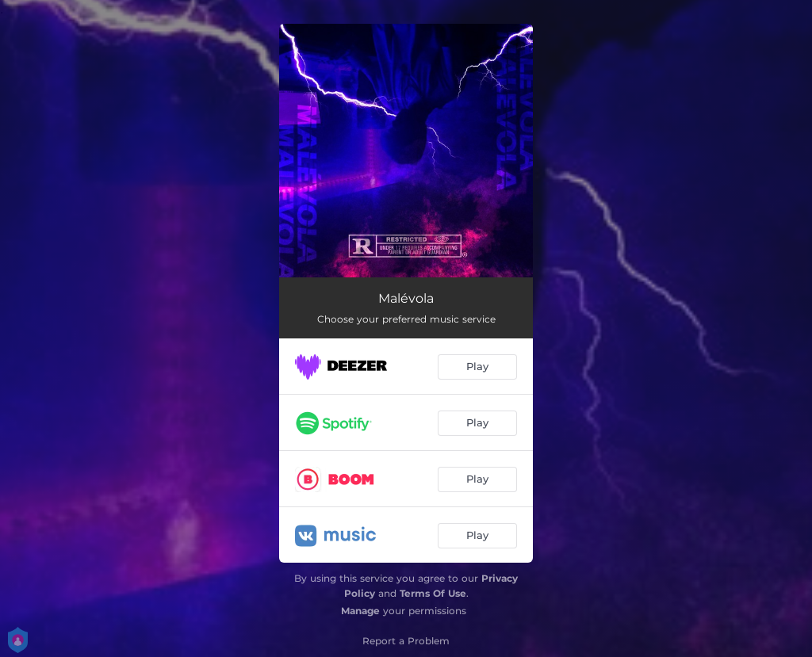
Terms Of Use (433, 593)
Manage (360, 611)
